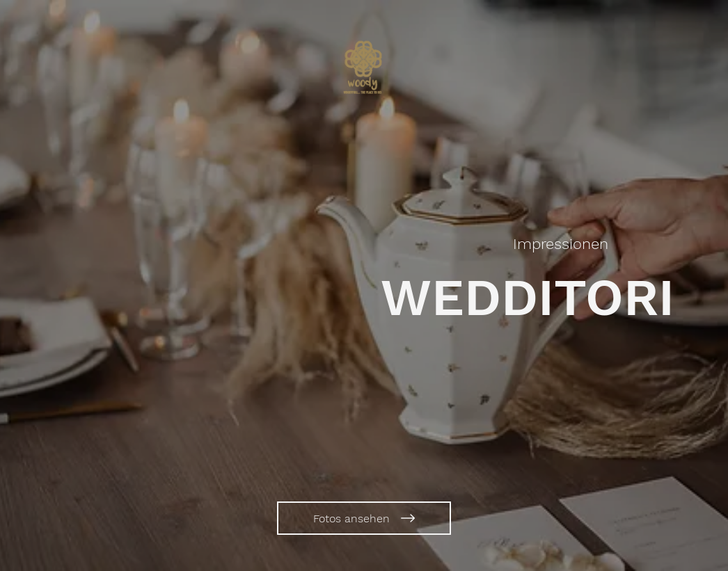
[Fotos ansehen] (364, 518)
